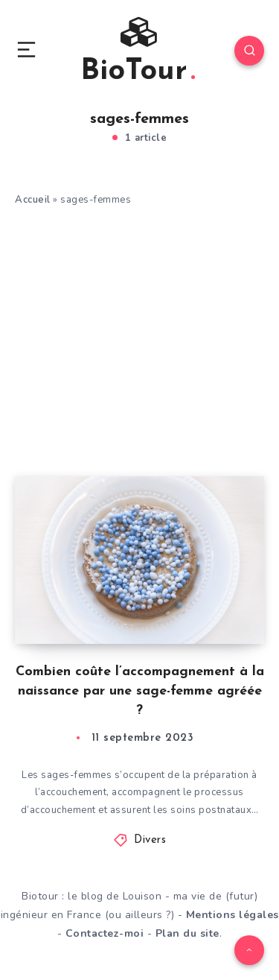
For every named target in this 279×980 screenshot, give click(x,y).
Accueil (33, 200)
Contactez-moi (105, 933)
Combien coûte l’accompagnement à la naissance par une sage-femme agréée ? (140, 691)
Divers (150, 840)
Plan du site (187, 933)
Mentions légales (232, 915)
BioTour (138, 52)
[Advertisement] (139, 308)
